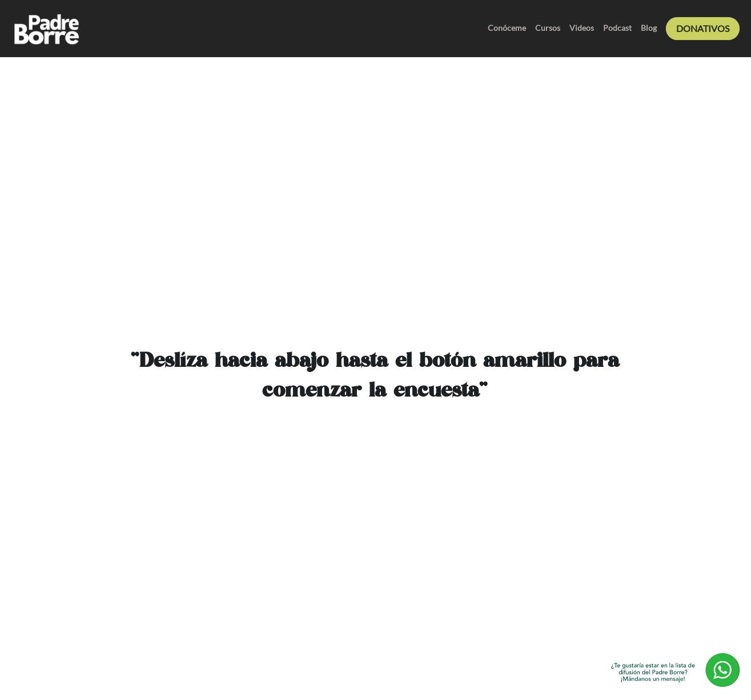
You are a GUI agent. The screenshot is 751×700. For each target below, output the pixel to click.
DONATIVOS (703, 28)
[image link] (46, 28)
